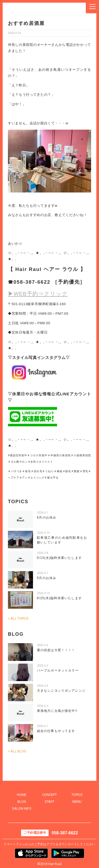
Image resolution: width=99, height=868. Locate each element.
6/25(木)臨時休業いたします (60, 598)
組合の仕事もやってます (56, 731)
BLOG (22, 802)
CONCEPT (49, 795)
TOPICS (77, 795)
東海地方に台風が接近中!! (57, 711)
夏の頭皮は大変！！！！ (56, 650)
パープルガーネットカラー (58, 670)
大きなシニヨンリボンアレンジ (61, 691)
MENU (77, 802)
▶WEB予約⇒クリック (38, 294)
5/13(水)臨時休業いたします (60, 558)
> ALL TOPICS (18, 618)
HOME (22, 795)
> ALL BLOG (17, 751)
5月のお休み (47, 578)
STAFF (49, 802)
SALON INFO (22, 808)
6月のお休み (47, 518)
